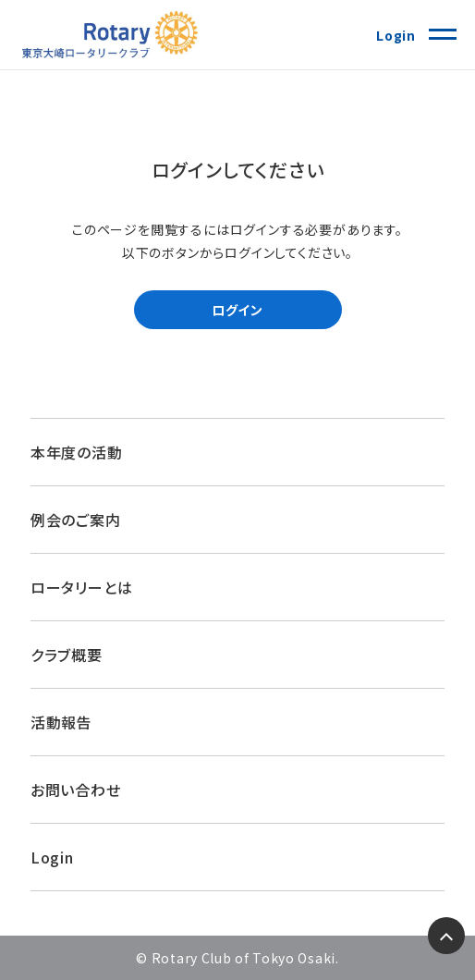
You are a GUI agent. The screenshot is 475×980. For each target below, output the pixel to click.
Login (396, 35)
